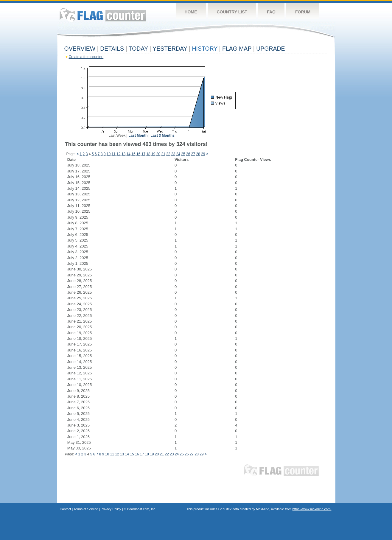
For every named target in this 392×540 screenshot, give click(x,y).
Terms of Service (86, 509)
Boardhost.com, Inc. (142, 509)
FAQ (271, 12)
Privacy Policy (111, 509)
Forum (303, 12)
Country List (232, 12)
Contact (66, 509)
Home (191, 12)
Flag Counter (103, 15)
